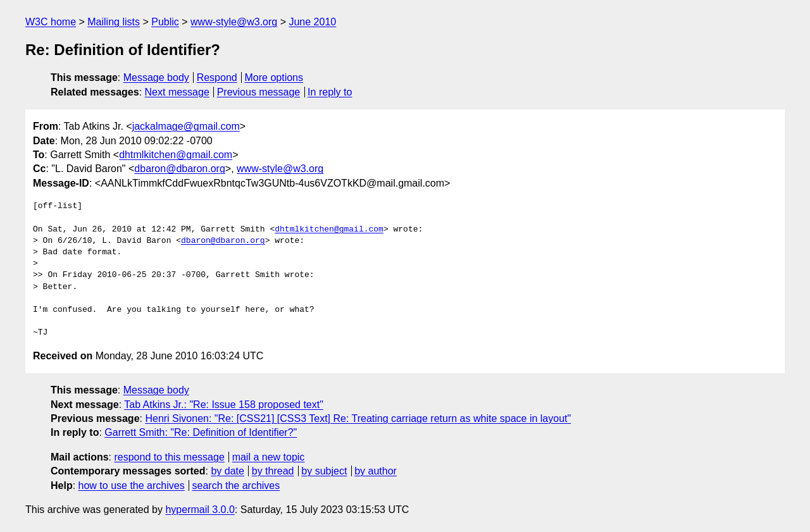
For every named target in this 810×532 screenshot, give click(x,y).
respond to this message (169, 457)
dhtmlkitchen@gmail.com (176, 155)
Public (165, 22)
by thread (273, 471)
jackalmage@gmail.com (186, 126)
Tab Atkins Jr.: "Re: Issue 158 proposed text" (224, 405)
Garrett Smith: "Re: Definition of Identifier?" (201, 432)
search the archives (236, 486)
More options (274, 77)
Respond (217, 77)
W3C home (51, 22)
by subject (324, 471)
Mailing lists (114, 22)
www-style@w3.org (234, 22)
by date (227, 471)
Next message (177, 92)
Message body (156, 77)
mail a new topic (269, 457)
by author (376, 471)
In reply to (330, 92)
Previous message (259, 92)
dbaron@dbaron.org (179, 169)
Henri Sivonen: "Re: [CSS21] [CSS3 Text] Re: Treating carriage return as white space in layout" (358, 418)
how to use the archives (132, 486)
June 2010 (312, 22)
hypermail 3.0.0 (200, 510)
